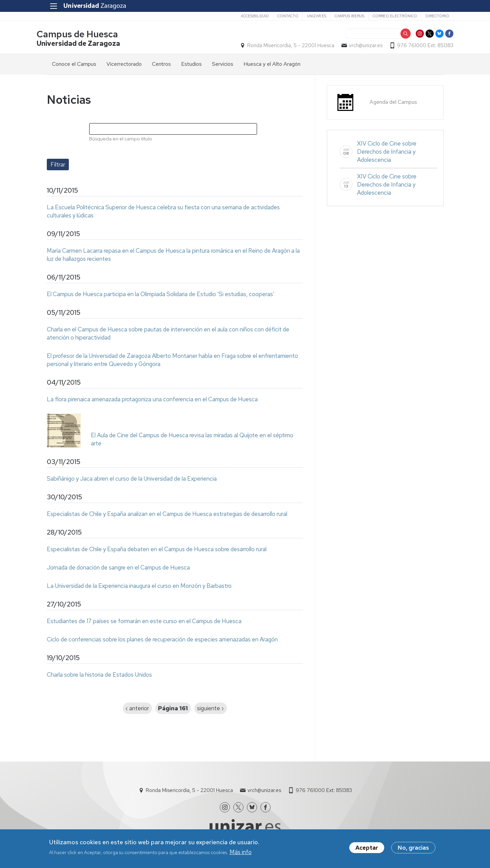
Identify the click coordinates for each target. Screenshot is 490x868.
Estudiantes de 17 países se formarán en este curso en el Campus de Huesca (144, 622)
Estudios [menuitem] (191, 65)
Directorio (427, 16)
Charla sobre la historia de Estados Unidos (99, 676)
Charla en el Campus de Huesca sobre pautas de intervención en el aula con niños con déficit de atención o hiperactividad (168, 334)
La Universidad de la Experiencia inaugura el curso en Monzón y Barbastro (139, 587)
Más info (241, 853)
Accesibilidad (245, 16)
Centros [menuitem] (161, 65)
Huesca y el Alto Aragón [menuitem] (272, 65)
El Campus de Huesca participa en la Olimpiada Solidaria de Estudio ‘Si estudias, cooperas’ (161, 295)
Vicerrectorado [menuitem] (124, 65)
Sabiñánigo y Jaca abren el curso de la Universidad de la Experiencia (132, 480)
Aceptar (367, 848)
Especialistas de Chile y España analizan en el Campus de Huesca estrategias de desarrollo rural (167, 515)
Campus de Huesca (87, 35)
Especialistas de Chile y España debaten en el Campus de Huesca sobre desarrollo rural (157, 550)
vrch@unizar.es (356, 46)
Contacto (278, 16)
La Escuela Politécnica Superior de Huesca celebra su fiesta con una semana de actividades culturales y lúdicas (163, 212)
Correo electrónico (385, 16)
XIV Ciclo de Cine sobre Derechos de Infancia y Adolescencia (387, 153)
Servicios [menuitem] (223, 65)
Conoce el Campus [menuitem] (74, 65)
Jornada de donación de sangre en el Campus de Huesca (118, 568)
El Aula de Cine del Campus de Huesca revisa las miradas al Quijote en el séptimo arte (192, 440)
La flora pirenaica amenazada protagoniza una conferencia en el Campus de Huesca (152, 400)
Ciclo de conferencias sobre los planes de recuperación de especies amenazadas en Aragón (162, 640)
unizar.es (306, 16)
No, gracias (413, 848)
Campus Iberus (339, 16)
